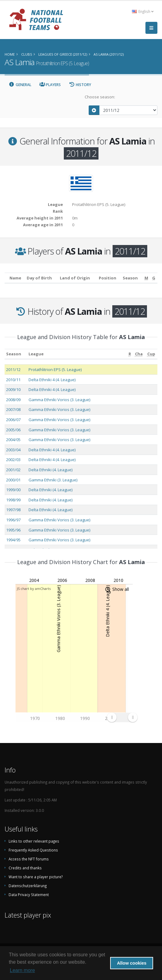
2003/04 (13, 450)
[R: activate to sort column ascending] (130, 354)
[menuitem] (122, 717)
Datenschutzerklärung (28, 886)
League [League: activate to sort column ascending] (36, 354)
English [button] (143, 11)
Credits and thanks (25, 868)
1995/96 (13, 530)
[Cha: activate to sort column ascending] (139, 354)
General (20, 85)
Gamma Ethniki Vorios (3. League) (59, 400)
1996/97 (13, 520)
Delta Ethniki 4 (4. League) (52, 380)
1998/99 (13, 500)
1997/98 (13, 510)
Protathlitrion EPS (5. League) (55, 369)
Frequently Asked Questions (33, 850)
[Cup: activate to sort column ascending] (151, 354)
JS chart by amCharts (34, 589)
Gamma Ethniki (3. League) (53, 480)
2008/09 (13, 400)
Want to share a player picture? (36, 877)
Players (50, 85)
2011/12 (13, 369)
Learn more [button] (22, 970)
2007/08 (13, 409)
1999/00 (13, 490)
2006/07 (13, 420)
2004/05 (13, 440)
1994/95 (13, 540)
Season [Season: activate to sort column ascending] (14, 354)
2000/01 (13, 480)
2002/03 (13, 460)
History (80, 85)
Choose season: (100, 97)
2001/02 (13, 470)
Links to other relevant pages (34, 841)
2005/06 (13, 430)
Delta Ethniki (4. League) (50, 470)
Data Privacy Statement (29, 895)
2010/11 (13, 380)
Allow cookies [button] (132, 963)
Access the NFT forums (29, 859)
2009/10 (13, 389)
